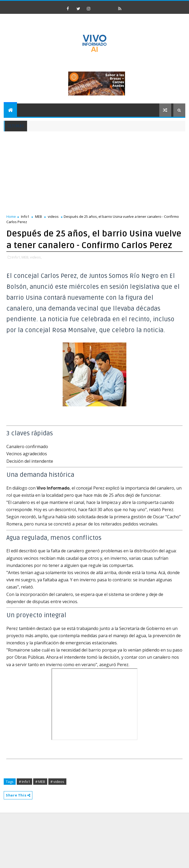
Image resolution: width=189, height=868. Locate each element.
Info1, (16, 257)
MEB (38, 216)
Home (11, 216)
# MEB (40, 782)
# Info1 (24, 782)
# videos (57, 782)
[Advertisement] (82, 173)
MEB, (25, 257)
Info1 (25, 216)
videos (53, 216)
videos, (36, 257)
